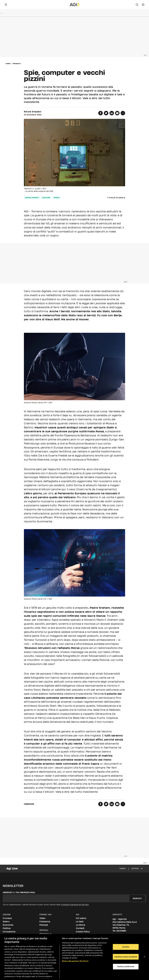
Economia (8, 925)
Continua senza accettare (126, 957)
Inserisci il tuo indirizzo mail (19, 892)
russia (57, 198)
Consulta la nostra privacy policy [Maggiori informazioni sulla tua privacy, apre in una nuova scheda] (26, 975)
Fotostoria (45, 922)
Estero (6, 922)
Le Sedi (80, 922)
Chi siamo (81, 918)
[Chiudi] (145, 957)
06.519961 (121, 931)
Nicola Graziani (33, 112)
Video (42, 918)
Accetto (126, 947)
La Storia (81, 925)
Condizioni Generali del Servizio (75, 905)
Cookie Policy (83, 932)
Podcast (44, 925)
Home (8, 64)
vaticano (46, 198)
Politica (7, 928)
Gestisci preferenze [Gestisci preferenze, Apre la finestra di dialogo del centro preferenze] (126, 966)
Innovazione (9, 932)
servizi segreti (32, 198)
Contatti (80, 928)
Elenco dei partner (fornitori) (75, 949)
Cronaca (17, 64)
